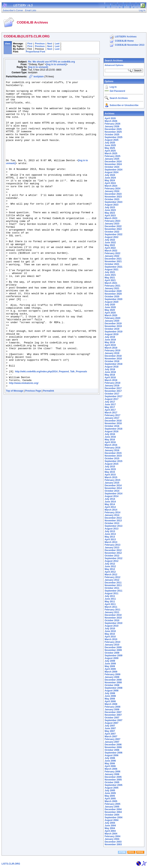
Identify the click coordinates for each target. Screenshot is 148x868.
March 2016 (111, 445)
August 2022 (111, 237)
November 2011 (113, 585)
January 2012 (112, 580)
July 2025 (110, 143)
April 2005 (110, 799)
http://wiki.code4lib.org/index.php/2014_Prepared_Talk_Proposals (51, 430)
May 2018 (110, 375)
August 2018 (111, 367)
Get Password (117, 91)
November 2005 (113, 780)
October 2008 (112, 685)
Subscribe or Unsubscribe (124, 105)
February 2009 (112, 674)
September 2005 (114, 785)
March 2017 (111, 413)
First (30, 44)
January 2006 (112, 774)
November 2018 (113, 359)
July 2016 (110, 434)
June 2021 (110, 275)
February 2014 (112, 512)
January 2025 (112, 159)
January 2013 (112, 548)
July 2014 (110, 499)
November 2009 (113, 650)
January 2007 (112, 742)
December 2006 (113, 745)
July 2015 (110, 467)
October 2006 (112, 750)
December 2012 (113, 550)
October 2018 (112, 361)
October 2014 (112, 491)
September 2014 (114, 494)
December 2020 (113, 291)
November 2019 (113, 326)
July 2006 (110, 758)
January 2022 (112, 256)
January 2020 (112, 321)
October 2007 (112, 718)
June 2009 (110, 664)
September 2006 (114, 753)
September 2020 (114, 299)
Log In (113, 87)
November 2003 (113, 844)
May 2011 (110, 602)
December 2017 (113, 388)
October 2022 (112, 232)
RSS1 (131, 852)
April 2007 (110, 734)
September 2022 (114, 234)
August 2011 (111, 593)
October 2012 (112, 556)
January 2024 (112, 191)
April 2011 (110, 604)
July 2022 (110, 240)
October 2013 (112, 523)
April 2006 (110, 766)
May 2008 (110, 699)
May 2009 (110, 666)
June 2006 (110, 761)
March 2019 (111, 348)
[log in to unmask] (56, 64)
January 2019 (112, 353)
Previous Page (33, 452)
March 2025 (111, 153)
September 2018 (114, 364)
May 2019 (110, 342)
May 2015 (110, 472)
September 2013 (114, 526)
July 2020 (110, 305)
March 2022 (111, 251)
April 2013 (110, 539)
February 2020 (112, 318)
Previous (40, 44)
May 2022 (110, 245)
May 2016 (110, 440)
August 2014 (111, 496)
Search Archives (114, 61)
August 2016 (111, 431)
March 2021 (111, 283)
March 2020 (111, 315)
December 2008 (113, 680)
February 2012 (112, 577)
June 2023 (110, 210)
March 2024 (111, 186)
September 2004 (114, 817)
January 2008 (112, 710)
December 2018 (113, 356)
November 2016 (113, 423)
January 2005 (112, 807)
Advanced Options (114, 65)
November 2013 (113, 521)
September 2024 (114, 170)
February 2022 (112, 253)
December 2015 (113, 453)
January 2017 (112, 418)
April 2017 (110, 410)
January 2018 (112, 386)
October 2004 (112, 815)
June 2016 (110, 437)
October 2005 (112, 782)
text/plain (39, 77)
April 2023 (110, 216)
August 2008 (111, 691)
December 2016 (113, 421)
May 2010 (110, 634)
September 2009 (114, 656)
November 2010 (113, 618)
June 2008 (110, 696)
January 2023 (112, 224)
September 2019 (114, 332)
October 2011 (112, 588)
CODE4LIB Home (124, 41)
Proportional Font (36, 52)
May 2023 (110, 213)
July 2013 (110, 531)
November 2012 (113, 553)
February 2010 (112, 642)
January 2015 (112, 483)
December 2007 (113, 712)
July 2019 (110, 337)
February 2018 (112, 383)
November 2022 (113, 229)
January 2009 (112, 677)
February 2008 (112, 707)
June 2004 (110, 826)
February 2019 (112, 351)
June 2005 (110, 793)
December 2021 (113, 259)
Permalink (48, 452)
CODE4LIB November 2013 (130, 45)
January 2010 (112, 645)
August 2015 (111, 464)
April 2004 (110, 831)
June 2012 (110, 566)
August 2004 (111, 820)
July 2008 (110, 693)
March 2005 (111, 801)
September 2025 (114, 137)
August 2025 (111, 140)
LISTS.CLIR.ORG (11, 864)
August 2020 (111, 302)
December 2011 (113, 583)
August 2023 (111, 205)
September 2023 (114, 202)
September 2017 (114, 396)
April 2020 (110, 313)
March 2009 (111, 672)
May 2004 (110, 828)
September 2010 (114, 623)
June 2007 (110, 728)
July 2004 (110, 823)
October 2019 (112, 329)
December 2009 (113, 647)
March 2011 (111, 607)
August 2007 (111, 723)
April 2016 (110, 442)
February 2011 (112, 610)
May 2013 (110, 537)
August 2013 (111, 529)
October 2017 (112, 394)
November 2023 (113, 197)
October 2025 (112, 135)
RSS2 (140, 852)
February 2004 (112, 836)
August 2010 (111, 626)
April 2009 (110, 669)
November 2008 (113, 683)
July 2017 (110, 402)
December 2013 (113, 518)
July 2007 (110, 726)
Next (50, 44)
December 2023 (113, 194)
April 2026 (110, 118)
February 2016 (112, 448)
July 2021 (110, 272)
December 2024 (113, 162)
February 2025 (112, 156)
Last (57, 44)
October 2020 (112, 297)
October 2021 (112, 264)
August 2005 (111, 788)
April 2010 (110, 637)
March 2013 (111, 542)
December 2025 (113, 129)
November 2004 (113, 812)
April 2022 (110, 248)
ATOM (122, 852)
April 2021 (110, 280)
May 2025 (110, 148)
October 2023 (112, 199)
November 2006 (113, 747)
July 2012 (110, 564)
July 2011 (110, 596)
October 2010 (112, 620)
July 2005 (110, 790)
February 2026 (112, 124)
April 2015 (110, 475)
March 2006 (111, 769)
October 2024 (112, 167)
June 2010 (110, 631)
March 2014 (111, 510)
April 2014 (110, 507)
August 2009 (111, 658)
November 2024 (113, 164)
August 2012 (111, 561)
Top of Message (15, 452)
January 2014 (112, 515)
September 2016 (114, 429)
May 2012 (110, 569)
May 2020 (110, 310)
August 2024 (111, 172)
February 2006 (112, 772)
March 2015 (111, 477)
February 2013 (112, 545)
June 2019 (110, 340)
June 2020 (110, 307)
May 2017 (110, 407)
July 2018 (110, 369)
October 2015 (112, 458)
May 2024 (110, 180)
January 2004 (112, 839)
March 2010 (111, 639)
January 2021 (112, 288)
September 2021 (114, 267)
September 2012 (114, 558)
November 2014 (113, 488)
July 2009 (110, 661)
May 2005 (110, 796)
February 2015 (112, 480)
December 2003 (113, 842)
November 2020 (113, 294)
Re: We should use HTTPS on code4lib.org (51, 62)
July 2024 (110, 175)
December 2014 (113, 485)
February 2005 (112, 804)
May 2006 (110, 764)
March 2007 (111, 737)
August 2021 (111, 270)
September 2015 (114, 461)
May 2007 (110, 731)
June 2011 (110, 599)
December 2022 (113, 226)
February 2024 (112, 189)
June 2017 (110, 405)
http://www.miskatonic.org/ (24, 444)
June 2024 (110, 178)
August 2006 (111, 755)
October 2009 (112, 653)
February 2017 (112, 415)
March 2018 (111, 380)
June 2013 (110, 534)
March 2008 (111, 704)
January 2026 (112, 126)
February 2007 (112, 739)
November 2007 (113, 715)
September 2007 (114, 720)
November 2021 (113, 261)
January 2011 (112, 612)
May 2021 (110, 278)
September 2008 (114, 688)
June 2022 (110, 243)
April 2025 (110, 151)
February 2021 (112, 286)
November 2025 (113, 132)
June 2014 (110, 502)
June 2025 (110, 145)
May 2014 (110, 504)
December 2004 (113, 809)
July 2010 (110, 629)
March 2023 (111, 218)
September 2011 (114, 591)
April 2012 (110, 572)
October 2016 (112, 426)
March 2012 (111, 575)
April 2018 (110, 378)
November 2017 (113, 391)
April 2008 (110, 701)
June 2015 (110, 469)
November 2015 (113, 456)
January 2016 (112, 450)
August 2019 (111, 334)
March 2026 (111, 121)
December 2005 (113, 777)
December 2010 (113, 615)
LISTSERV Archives (126, 37)
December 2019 (113, 324)
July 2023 (110, 207)
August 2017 (111, 399)
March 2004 (111, 834)
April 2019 (110, 345)
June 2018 (110, 372)
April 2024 (110, 183)
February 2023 (112, 221)
